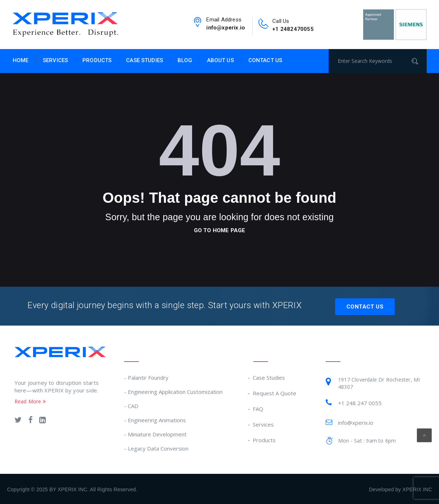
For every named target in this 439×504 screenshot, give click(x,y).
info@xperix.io (225, 27)
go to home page (220, 230)
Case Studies (145, 60)
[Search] (417, 61)
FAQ (258, 408)
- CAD (131, 405)
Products (97, 60)
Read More (30, 400)
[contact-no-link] (264, 26)
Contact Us (265, 60)
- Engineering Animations (155, 419)
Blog (185, 60)
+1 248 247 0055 (360, 402)
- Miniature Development (155, 433)
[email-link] (196, 25)
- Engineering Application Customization (173, 391)
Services (55, 60)
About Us (220, 60)
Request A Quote (275, 392)
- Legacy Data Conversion (156, 447)
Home (21, 60)
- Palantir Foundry (146, 376)
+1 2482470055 (294, 29)
